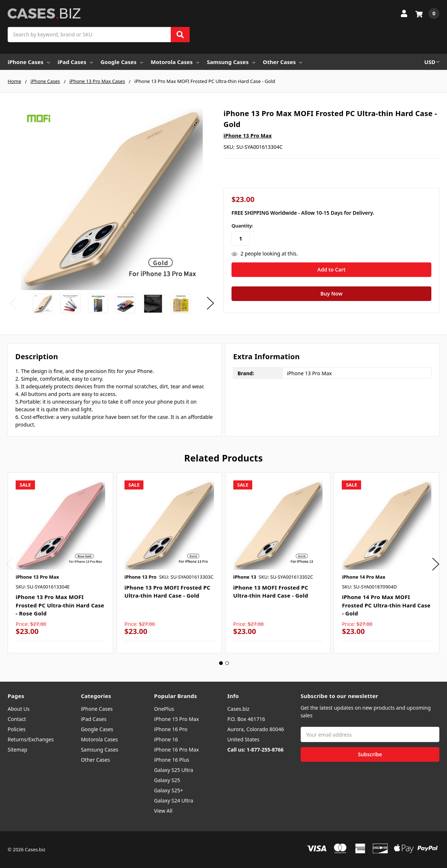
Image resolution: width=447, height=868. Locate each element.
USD (432, 62)
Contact (17, 719)
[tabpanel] (60, 563)
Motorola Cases (175, 62)
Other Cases (282, 62)
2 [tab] (227, 663)
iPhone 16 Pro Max (176, 750)
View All (163, 811)
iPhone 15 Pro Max (176, 719)
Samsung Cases (231, 62)
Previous (13, 303)
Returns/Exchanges (31, 739)
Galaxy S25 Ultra (173, 770)
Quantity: (242, 226)
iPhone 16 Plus (172, 760)
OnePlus (164, 709)
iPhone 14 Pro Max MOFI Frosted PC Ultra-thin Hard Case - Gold (386, 605)
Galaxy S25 (167, 780)
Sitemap (17, 750)
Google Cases (122, 62)
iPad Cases (75, 62)
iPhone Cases (29, 62)
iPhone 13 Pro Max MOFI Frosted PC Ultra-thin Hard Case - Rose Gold (60, 605)
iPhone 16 (166, 739)
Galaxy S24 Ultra (173, 800)
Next (210, 303)
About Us (19, 709)
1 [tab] (221, 663)
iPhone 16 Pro (171, 729)
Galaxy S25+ (168, 790)
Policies (17, 729)
